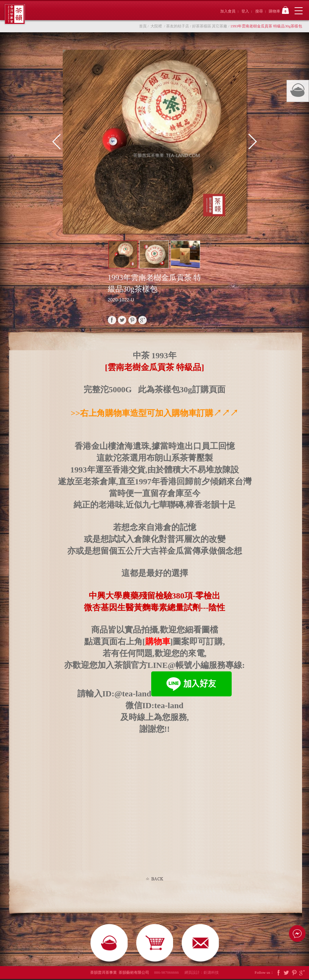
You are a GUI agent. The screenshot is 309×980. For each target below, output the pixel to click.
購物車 (279, 10)
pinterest (132, 320)
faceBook (112, 320)
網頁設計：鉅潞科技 (202, 973)
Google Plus (302, 974)
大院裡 (156, 26)
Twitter (286, 974)
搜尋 (259, 11)
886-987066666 (169, 973)
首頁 (143, 26)
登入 (245, 11)
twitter (122, 320)
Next (250, 142)
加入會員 (228, 11)
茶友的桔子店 (178, 26)
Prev (60, 142)
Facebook (278, 974)
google (143, 320)
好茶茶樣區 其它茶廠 (210, 26)
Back (155, 879)
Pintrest (294, 974)
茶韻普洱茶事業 (15, 14)
